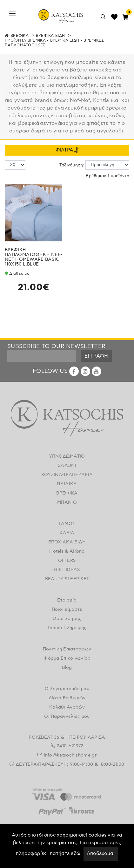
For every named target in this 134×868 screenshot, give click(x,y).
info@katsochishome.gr (70, 755)
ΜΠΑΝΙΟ (67, 502)
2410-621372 (70, 746)
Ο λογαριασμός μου (67, 689)
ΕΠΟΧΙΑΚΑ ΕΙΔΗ (67, 542)
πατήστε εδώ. (66, 854)
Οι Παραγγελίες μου (67, 717)
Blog (67, 668)
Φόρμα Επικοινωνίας (67, 658)
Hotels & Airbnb (67, 551)
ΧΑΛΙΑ (67, 533)
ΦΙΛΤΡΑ (67, 150)
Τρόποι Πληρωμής (67, 628)
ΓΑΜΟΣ (67, 524)
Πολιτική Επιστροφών (67, 649)
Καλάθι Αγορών (67, 707)
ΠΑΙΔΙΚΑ (67, 484)
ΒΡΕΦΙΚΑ (20, 36)
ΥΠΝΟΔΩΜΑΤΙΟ (67, 456)
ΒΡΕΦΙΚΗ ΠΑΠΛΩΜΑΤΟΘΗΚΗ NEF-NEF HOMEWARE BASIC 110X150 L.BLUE (33, 257)
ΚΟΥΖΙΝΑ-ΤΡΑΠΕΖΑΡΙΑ (67, 475)
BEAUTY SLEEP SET (67, 579)
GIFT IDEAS (67, 570)
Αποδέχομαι (101, 854)
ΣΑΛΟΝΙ (67, 466)
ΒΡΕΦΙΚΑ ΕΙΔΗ (50, 36)
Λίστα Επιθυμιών (67, 698)
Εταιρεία (67, 600)
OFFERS (67, 561)
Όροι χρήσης (67, 619)
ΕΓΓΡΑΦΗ (96, 356)
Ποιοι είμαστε (67, 609)
